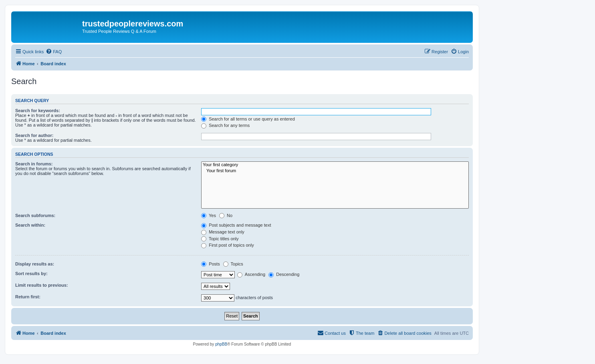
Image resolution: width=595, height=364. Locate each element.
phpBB (221, 344)
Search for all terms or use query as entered (248, 119)
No (226, 215)
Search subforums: (35, 215)
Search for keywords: (38, 111)
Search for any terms (225, 125)
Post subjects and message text (236, 225)
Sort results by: (31, 274)
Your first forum (335, 171)
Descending (284, 274)
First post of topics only (228, 245)
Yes (209, 215)
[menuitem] (54, 52)
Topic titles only (220, 239)
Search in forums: (34, 164)
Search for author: (34, 135)
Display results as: (35, 264)
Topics (233, 264)
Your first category (335, 165)
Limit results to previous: (41, 285)
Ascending (251, 274)
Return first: (28, 297)
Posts (211, 264)
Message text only (223, 232)
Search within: (30, 225)
